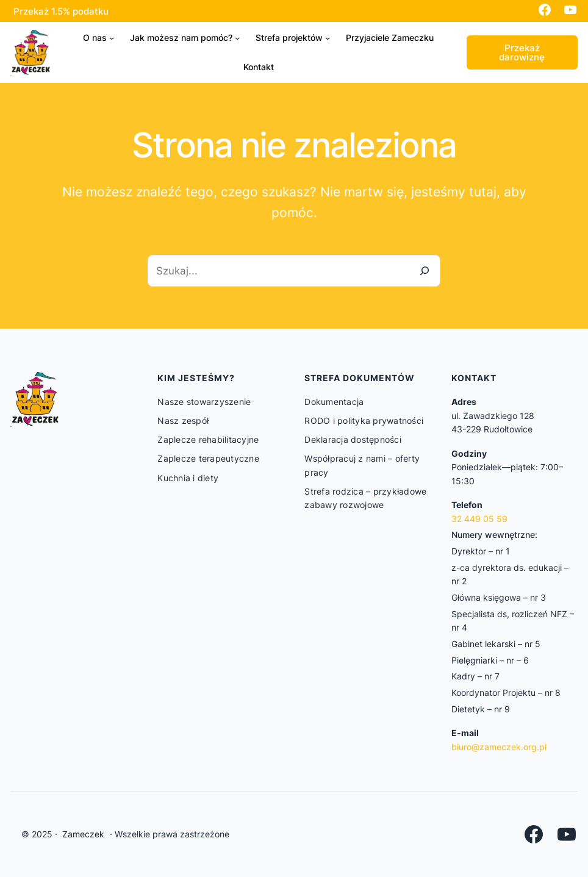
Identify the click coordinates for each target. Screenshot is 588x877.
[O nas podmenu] (112, 38)
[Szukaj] (425, 270)
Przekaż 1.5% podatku (61, 11)
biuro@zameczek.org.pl (499, 747)
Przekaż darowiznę (522, 52)
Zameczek (83, 834)
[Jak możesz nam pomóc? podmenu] (237, 38)
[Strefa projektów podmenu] (328, 38)
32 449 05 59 (479, 519)
